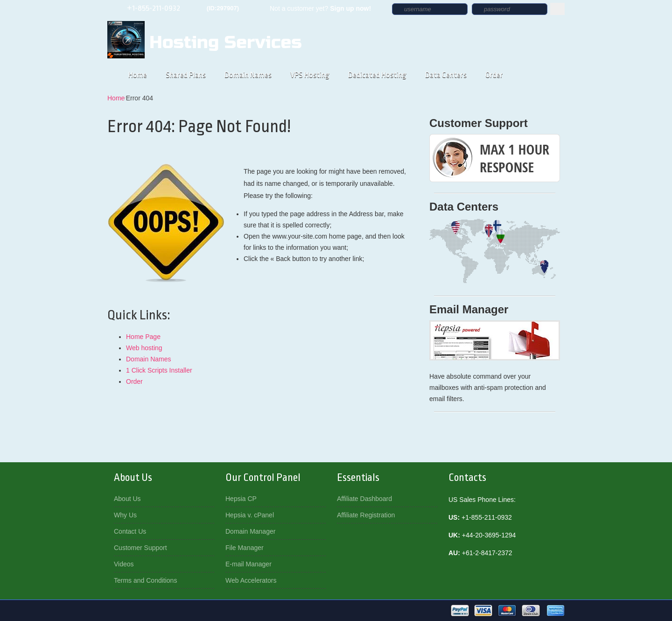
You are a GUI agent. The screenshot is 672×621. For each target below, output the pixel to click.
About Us (127, 499)
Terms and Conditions (145, 580)
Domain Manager (250, 531)
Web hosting (144, 348)
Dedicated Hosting (377, 75)
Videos (124, 564)
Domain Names (248, 75)
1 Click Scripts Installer (159, 370)
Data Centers (446, 75)
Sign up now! (350, 8)
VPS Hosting (310, 75)
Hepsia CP (241, 499)
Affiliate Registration (366, 515)
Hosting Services (225, 42)
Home (138, 75)
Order (494, 75)
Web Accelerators (251, 580)
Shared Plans (186, 75)
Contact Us (130, 531)
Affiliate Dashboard (364, 499)
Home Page (143, 337)
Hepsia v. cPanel (250, 515)
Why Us (125, 515)
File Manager (245, 548)
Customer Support (140, 548)
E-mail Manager (248, 564)
